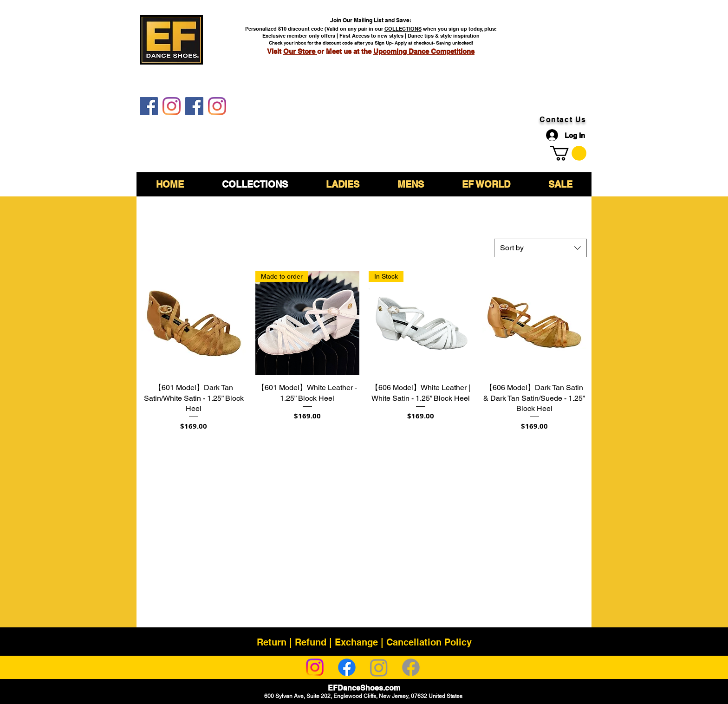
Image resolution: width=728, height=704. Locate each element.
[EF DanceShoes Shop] (194, 106)
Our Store (300, 51)
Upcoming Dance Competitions (424, 51)
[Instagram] (315, 667)
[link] (568, 153)
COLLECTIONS (403, 29)
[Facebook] (347, 667)
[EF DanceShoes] (149, 106)
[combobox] (540, 248)
